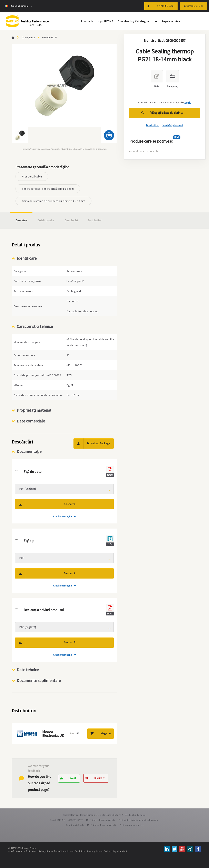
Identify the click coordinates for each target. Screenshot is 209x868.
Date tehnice (28, 670)
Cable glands (28, 37)
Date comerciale (31, 421)
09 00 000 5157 (50, 37)
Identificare (27, 258)
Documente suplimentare (39, 680)
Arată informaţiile (62, 516)
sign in (188, 102)
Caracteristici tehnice (35, 326)
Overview (21, 220)
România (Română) (17, 6)
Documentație (29, 451)
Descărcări (71, 220)
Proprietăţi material (34, 410)
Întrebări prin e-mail (173, 125)
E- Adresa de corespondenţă (102, 820)
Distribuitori (152, 125)
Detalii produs (46, 220)
